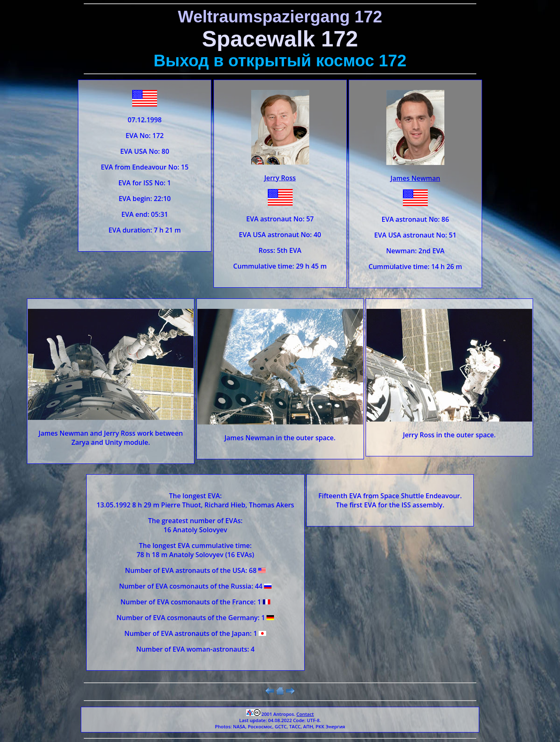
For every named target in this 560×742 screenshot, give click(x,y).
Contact (305, 714)
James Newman (415, 178)
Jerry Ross (280, 178)
